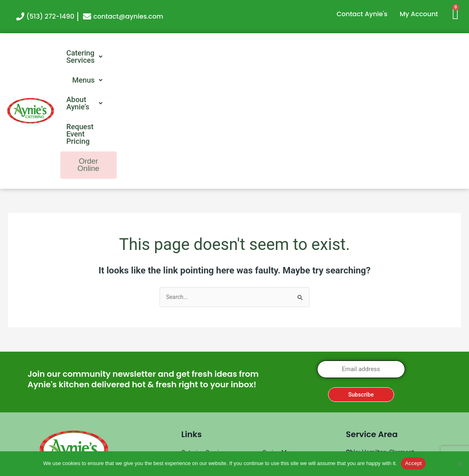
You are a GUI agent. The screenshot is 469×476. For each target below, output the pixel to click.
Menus (180, 53)
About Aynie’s (245, 53)
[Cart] (459, 13)
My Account (419, 14)
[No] (459, 463)
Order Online (423, 54)
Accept (413, 463)
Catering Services (108, 53)
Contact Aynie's (362, 14)
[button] (108, 53)
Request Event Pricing (333, 53)
